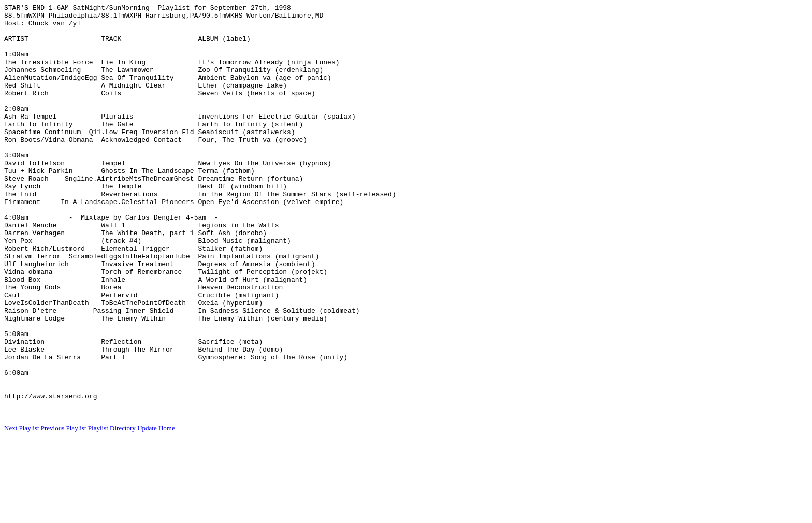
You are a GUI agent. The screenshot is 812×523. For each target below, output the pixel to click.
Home (167, 510)
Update (147, 510)
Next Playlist (22, 510)
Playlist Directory (112, 510)
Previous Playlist (64, 510)
